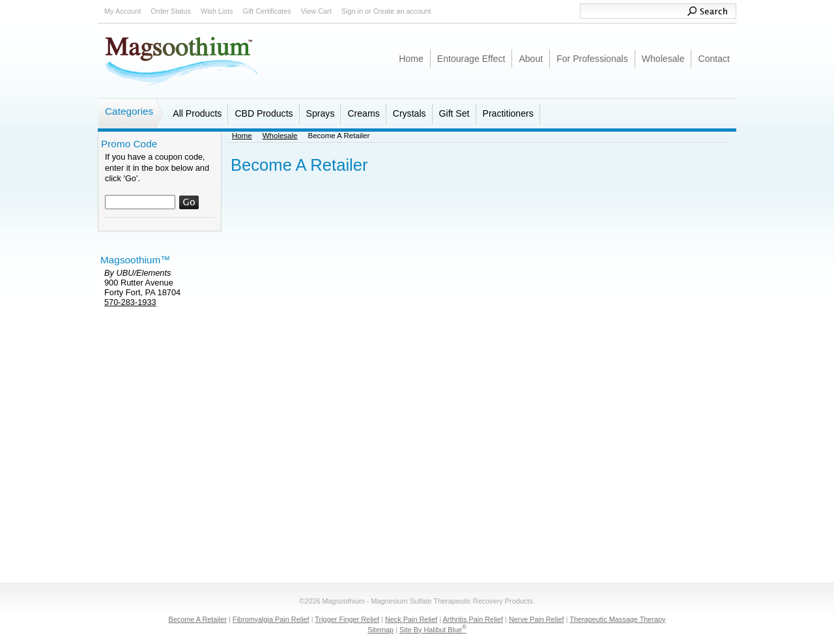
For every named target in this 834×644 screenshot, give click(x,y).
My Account (122, 11)
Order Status (171, 11)
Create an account (402, 11)
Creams (363, 113)
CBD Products (264, 113)
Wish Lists (217, 11)
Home (242, 136)
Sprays (321, 113)
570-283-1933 (130, 302)
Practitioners (508, 113)
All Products (197, 113)
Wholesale (280, 136)
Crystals (410, 113)
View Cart (316, 11)
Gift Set (454, 113)
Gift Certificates (266, 11)
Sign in (352, 11)
